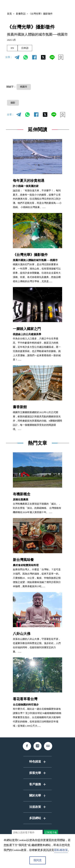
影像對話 (21, 14)
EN (12, 48)
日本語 (25, 48)
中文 (36, 6)
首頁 (9, 14)
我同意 (38, 860)
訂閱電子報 (51, 833)
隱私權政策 (61, 850)
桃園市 (24, 87)
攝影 (13, 103)
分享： (9, 57)
